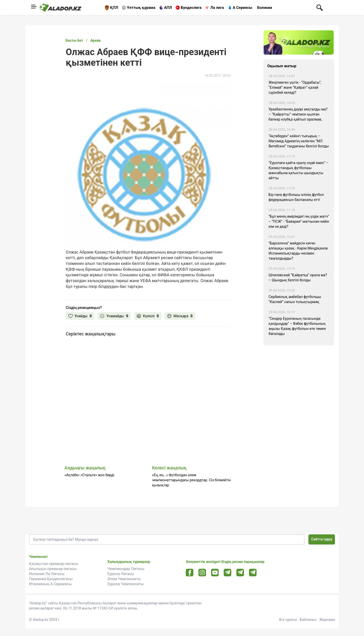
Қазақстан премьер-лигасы (54, 564)
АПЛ (168, 8)
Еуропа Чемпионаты (126, 584)
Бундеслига (191, 8)
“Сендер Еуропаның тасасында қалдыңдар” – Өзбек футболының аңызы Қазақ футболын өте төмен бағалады (297, 326)
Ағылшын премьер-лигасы (53, 569)
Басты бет (74, 40)
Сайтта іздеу (322, 539)
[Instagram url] (202, 573)
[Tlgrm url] (240, 572)
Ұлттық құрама (141, 8)
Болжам (265, 8)
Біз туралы (288, 620)
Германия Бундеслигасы (51, 579)
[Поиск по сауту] (320, 7)
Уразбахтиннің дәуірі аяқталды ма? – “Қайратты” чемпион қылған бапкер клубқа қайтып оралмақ (298, 114)
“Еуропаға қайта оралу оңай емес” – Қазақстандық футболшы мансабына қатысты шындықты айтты (299, 170)
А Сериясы (243, 8)
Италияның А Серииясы (50, 584)
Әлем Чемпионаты (124, 579)
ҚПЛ (114, 8)
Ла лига (217, 8)
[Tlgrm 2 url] (253, 572)
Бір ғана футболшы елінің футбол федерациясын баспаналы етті (296, 197)
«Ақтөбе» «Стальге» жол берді (89, 475)
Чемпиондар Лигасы (126, 569)
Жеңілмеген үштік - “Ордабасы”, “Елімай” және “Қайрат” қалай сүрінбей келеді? (295, 87)
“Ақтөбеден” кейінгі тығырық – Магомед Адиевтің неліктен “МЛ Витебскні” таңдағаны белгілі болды (299, 141)
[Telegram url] (228, 572)
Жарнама (327, 620)
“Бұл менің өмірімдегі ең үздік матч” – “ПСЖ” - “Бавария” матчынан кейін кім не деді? (299, 221)
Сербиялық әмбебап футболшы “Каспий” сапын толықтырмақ (295, 299)
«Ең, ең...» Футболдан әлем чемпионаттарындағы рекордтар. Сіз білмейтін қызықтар (191, 480)
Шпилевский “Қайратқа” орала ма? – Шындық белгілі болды (298, 278)
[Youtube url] (215, 573)
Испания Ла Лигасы (47, 574)
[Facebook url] (190, 573)
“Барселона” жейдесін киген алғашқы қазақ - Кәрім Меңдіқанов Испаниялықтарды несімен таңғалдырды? (298, 251)
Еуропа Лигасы (121, 574)
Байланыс (308, 620)
